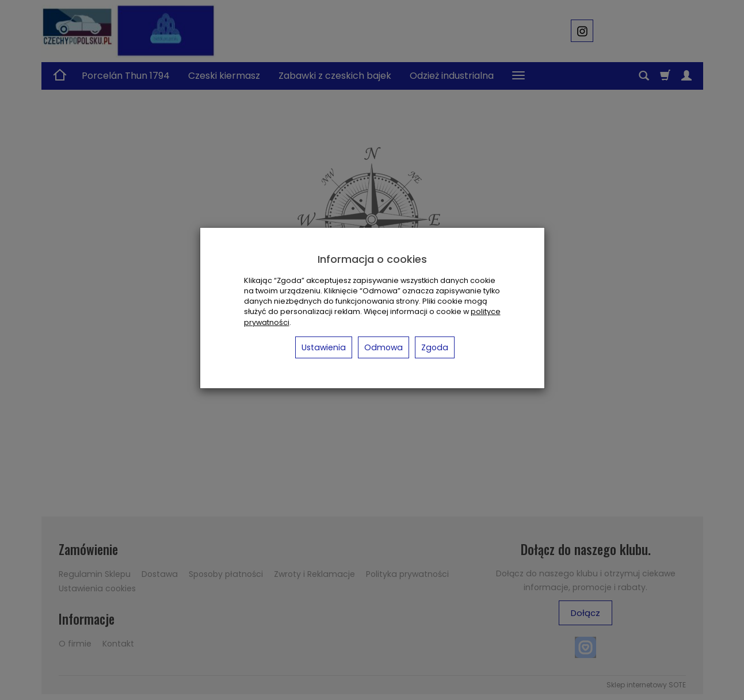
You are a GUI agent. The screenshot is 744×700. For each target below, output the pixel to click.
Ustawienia (324, 347)
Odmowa (384, 347)
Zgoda (435, 347)
